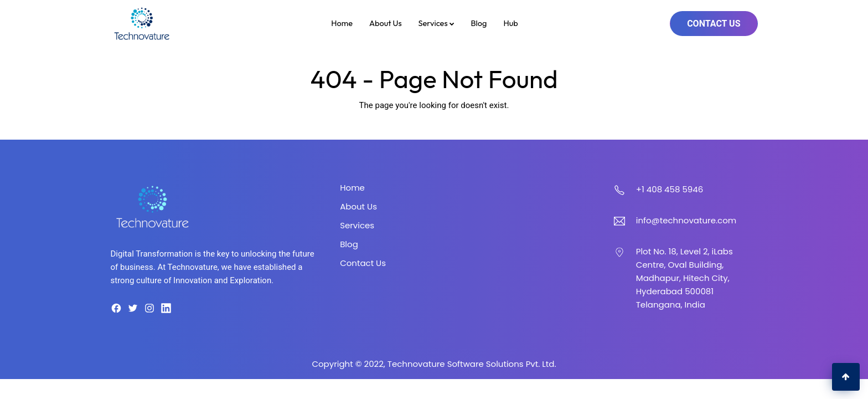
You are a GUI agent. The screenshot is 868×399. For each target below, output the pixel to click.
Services (436, 23)
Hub (510, 23)
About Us (386, 23)
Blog (479, 23)
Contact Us (714, 24)
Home (342, 23)
